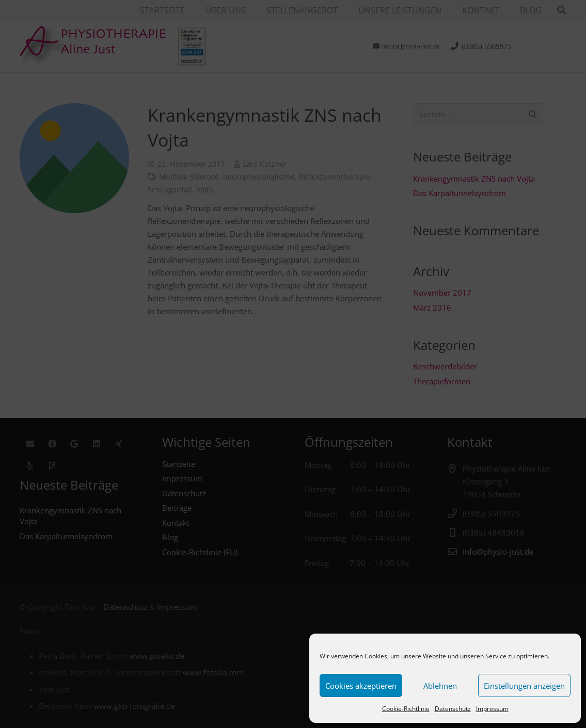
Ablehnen (440, 686)
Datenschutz (453, 709)
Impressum (492, 709)
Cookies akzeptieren (361, 686)
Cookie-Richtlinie (406, 709)
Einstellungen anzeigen (524, 686)
